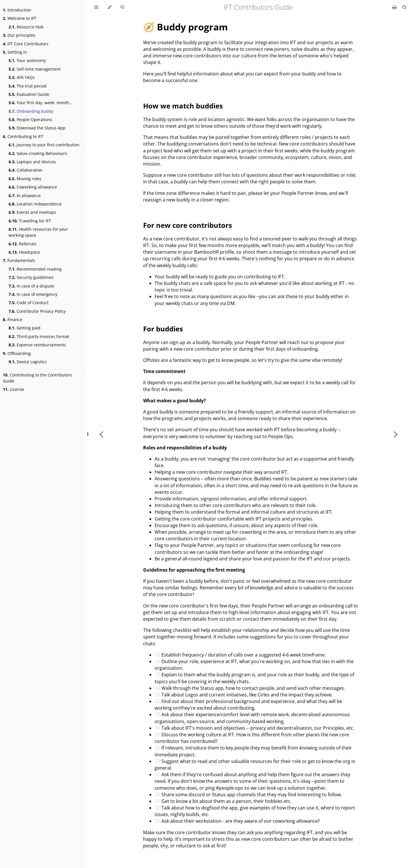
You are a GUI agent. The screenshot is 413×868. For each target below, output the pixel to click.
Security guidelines (31, 277)
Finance (13, 320)
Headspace (24, 252)
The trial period (28, 86)
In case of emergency (33, 294)
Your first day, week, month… (40, 103)
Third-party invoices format (39, 336)
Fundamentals (19, 260)
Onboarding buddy (31, 111)
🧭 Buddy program (185, 27)
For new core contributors (188, 225)
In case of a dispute (31, 286)
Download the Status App (37, 128)
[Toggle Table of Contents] (96, 7)
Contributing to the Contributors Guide (37, 378)
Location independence (35, 204)
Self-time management (35, 69)
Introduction (17, 10)
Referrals (23, 244)
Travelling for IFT (30, 221)
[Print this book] (395, 7)
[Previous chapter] (101, 434)
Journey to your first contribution (44, 145)
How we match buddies (183, 106)
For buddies (163, 329)
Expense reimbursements (37, 345)
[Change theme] (109, 7)
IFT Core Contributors (26, 44)
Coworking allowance (33, 187)
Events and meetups (32, 212)
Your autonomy (27, 60)
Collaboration (26, 170)
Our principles (19, 35)
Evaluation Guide (29, 94)
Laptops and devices (32, 162)
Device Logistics (28, 362)
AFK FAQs (22, 77)
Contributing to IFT (23, 136)
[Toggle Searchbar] (122, 7)
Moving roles (25, 179)
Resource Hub (26, 27)
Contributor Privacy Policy (37, 311)
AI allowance (25, 196)
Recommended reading (35, 269)
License (13, 389)
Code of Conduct (29, 303)
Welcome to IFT (20, 18)
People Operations (30, 120)
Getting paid (25, 328)
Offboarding (17, 353)
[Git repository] (404, 7)
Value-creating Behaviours (38, 153)
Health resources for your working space (38, 232)
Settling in (15, 52)
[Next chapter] (396, 434)
